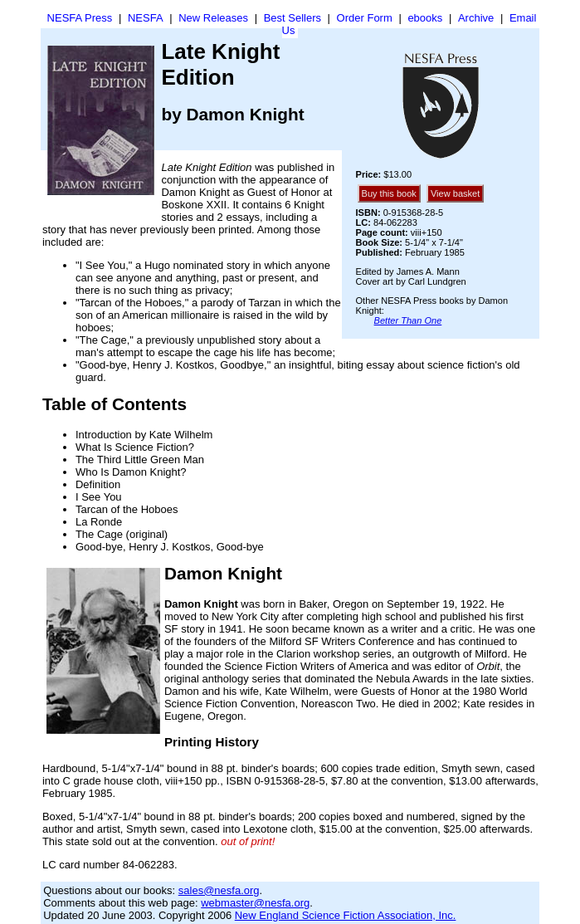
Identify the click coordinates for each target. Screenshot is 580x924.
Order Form (365, 18)
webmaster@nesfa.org (255, 903)
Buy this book (389, 193)
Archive (476, 18)
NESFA (146, 18)
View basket (455, 193)
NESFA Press (80, 18)
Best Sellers (292, 18)
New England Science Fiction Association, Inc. (346, 915)
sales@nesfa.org (219, 890)
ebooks (425, 18)
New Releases (213, 18)
